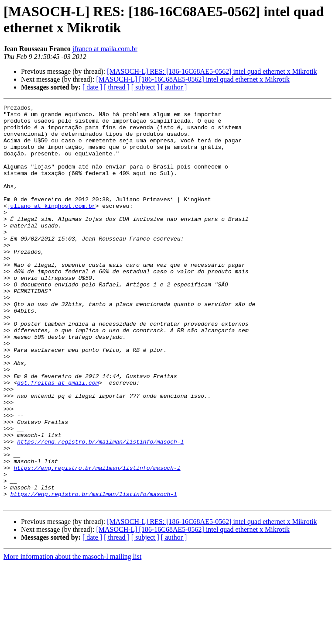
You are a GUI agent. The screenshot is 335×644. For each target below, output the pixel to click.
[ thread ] (117, 87)
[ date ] (92, 87)
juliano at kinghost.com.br (51, 227)
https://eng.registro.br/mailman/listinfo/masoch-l (100, 510)
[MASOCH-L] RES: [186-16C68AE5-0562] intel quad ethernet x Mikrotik (212, 71)
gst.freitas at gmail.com (58, 439)
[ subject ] (145, 87)
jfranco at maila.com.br (105, 49)
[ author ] (174, 87)
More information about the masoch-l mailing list (72, 636)
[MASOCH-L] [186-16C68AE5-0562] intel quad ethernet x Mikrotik (193, 79)
